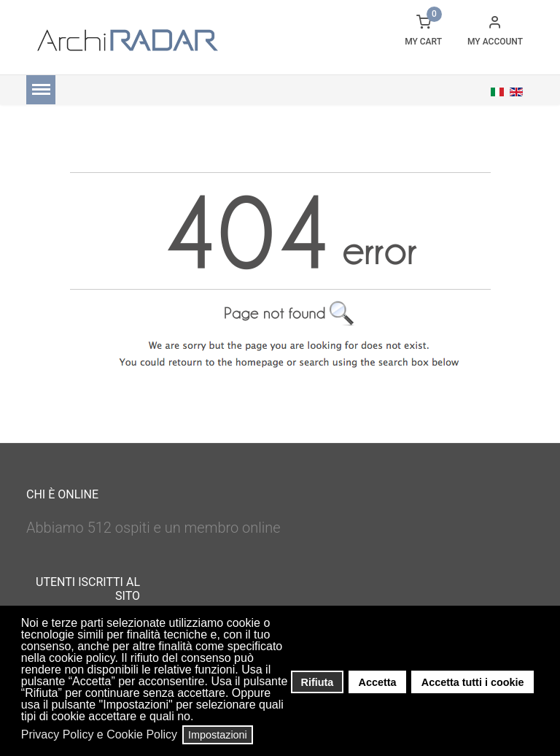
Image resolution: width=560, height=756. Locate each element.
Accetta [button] (378, 682)
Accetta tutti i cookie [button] (473, 682)
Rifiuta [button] (318, 682)
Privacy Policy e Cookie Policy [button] (99, 734)
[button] (198, 718)
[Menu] (41, 90)
